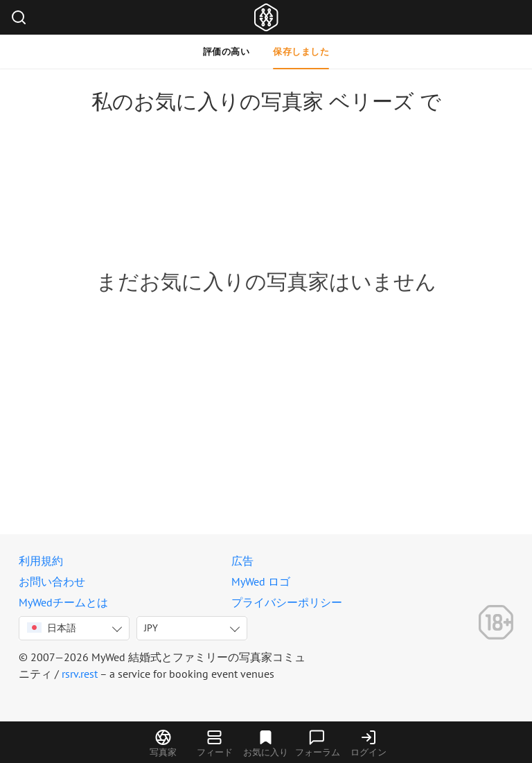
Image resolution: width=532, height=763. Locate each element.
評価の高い (227, 52)
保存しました (301, 52)
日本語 (52, 628)
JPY (151, 628)
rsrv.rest (80, 674)
